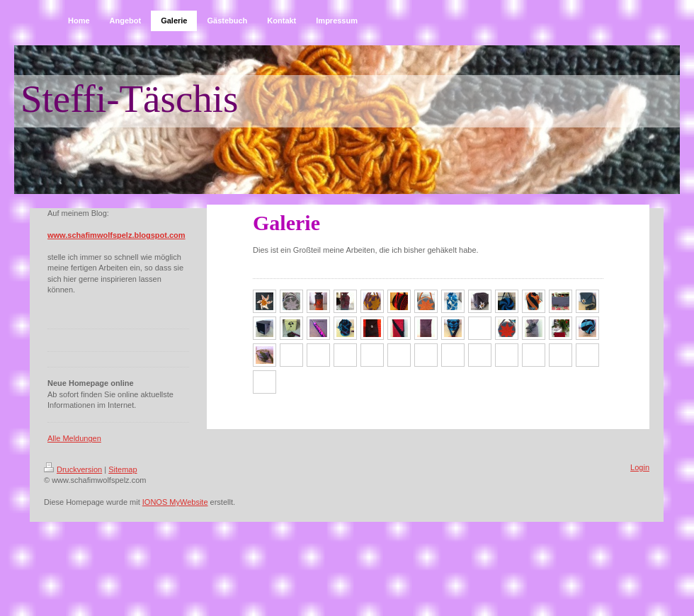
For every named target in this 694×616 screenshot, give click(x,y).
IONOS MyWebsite (175, 502)
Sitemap (123, 469)
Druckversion (73, 469)
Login (640, 467)
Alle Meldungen (74, 438)
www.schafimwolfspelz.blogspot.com (116, 235)
